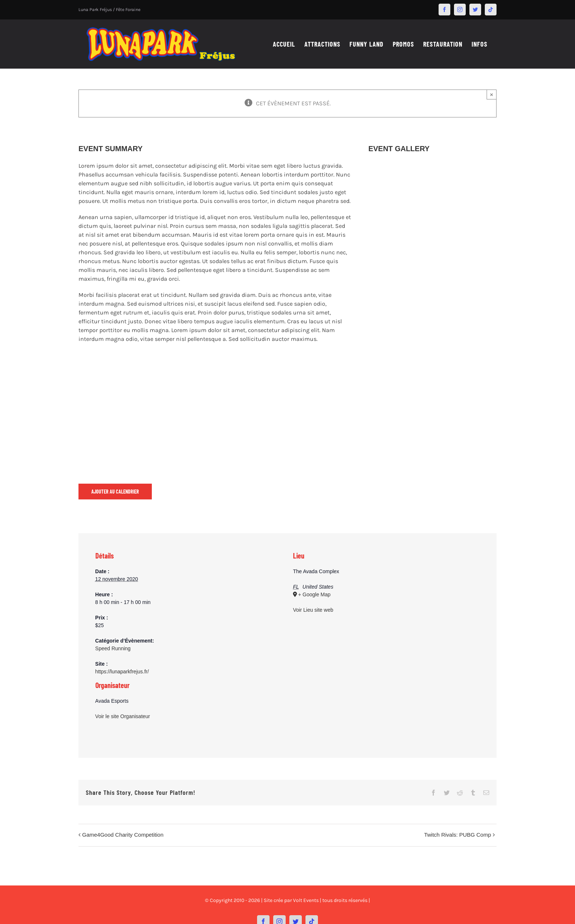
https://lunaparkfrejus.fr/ (122, 672)
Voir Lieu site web (313, 610)
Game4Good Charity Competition (123, 835)
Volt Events (306, 900)
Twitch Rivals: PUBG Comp (457, 835)
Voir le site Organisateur (123, 716)
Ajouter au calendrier (115, 492)
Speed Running (113, 648)
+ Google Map (314, 594)
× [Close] (492, 94)
